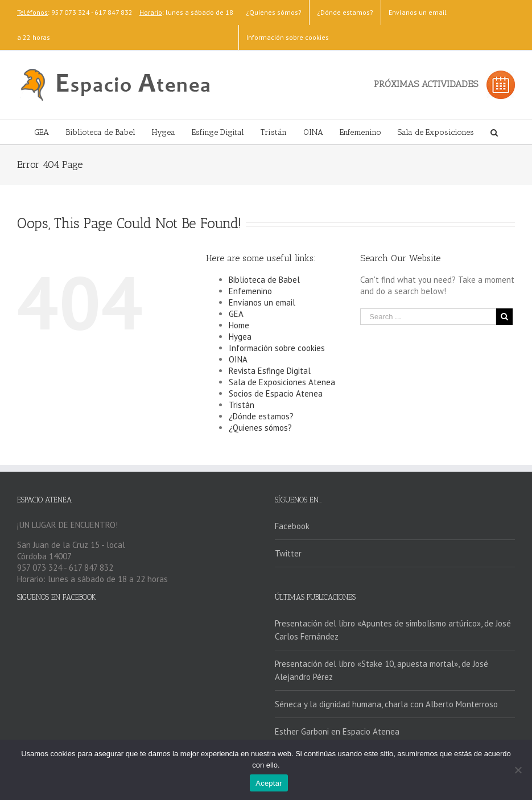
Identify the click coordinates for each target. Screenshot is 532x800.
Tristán (242, 405)
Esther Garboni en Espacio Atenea (337, 731)
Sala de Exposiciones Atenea (282, 382)
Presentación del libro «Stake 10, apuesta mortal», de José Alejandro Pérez (382, 670)
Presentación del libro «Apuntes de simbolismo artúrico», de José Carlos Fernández (393, 630)
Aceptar (269, 783)
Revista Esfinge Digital (270, 371)
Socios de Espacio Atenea (276, 393)
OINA (238, 359)
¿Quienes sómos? (260, 428)
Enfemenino (250, 291)
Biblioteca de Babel (264, 280)
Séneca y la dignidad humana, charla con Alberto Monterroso (386, 704)
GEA (236, 314)
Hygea (240, 337)
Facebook (292, 526)
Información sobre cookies (277, 348)
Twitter (288, 553)
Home (239, 325)
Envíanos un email (262, 302)
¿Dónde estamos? (261, 416)
